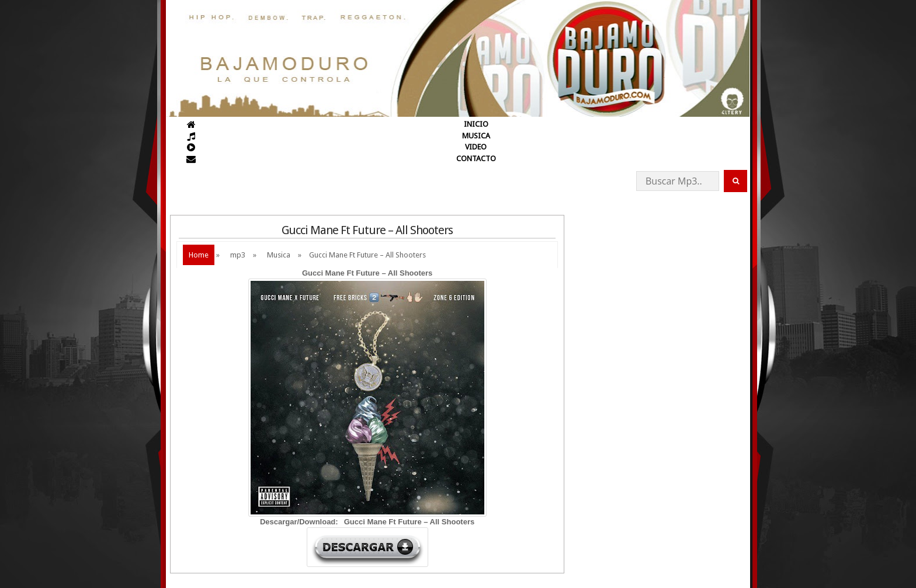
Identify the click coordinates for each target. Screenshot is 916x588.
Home (199, 255)
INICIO (476, 124)
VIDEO (476, 147)
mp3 (238, 255)
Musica (279, 255)
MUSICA (476, 136)
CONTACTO (476, 159)
